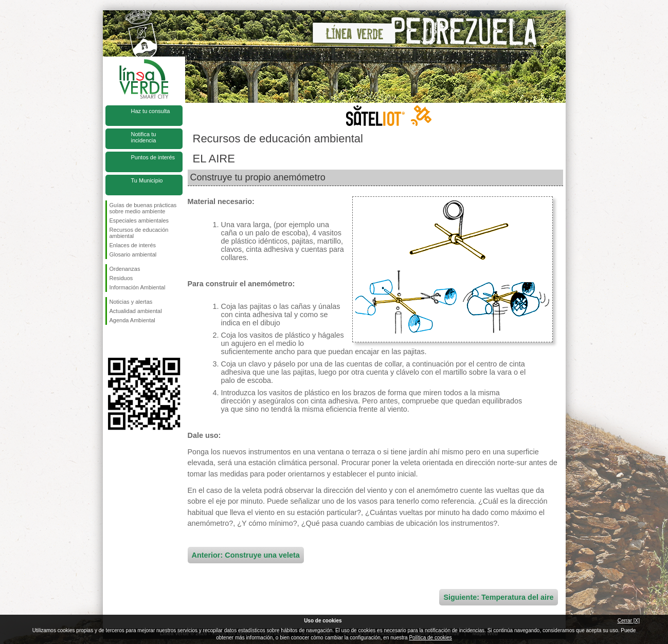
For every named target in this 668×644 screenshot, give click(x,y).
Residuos (121, 278)
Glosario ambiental (133, 254)
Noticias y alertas (131, 302)
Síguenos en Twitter (129, 341)
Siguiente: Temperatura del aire (498, 597)
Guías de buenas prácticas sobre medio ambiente (143, 208)
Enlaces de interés (133, 245)
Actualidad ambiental (136, 311)
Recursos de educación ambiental (139, 233)
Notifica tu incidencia (144, 137)
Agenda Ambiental (132, 320)
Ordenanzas (125, 269)
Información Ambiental (138, 287)
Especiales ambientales (139, 220)
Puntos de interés (153, 157)
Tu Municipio (147, 180)
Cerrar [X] (629, 621)
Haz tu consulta (151, 111)
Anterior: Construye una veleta (246, 555)
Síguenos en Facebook (112, 341)
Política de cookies (430, 638)
